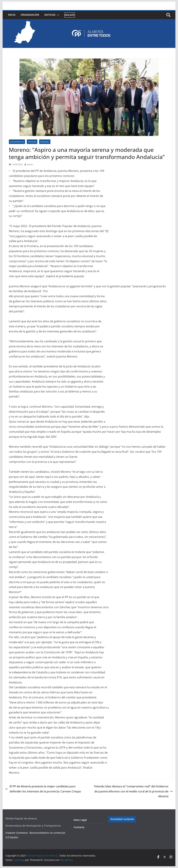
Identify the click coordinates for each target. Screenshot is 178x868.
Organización (30, 15)
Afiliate (70, 15)
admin (30, 164)
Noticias (50, 15)
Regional (45, 142)
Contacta (79, 827)
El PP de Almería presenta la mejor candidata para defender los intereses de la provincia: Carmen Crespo (43, 789)
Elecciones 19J (17, 142)
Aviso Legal (80, 820)
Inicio (12, 15)
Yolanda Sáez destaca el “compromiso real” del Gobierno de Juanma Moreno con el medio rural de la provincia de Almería (133, 791)
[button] (57, 15)
